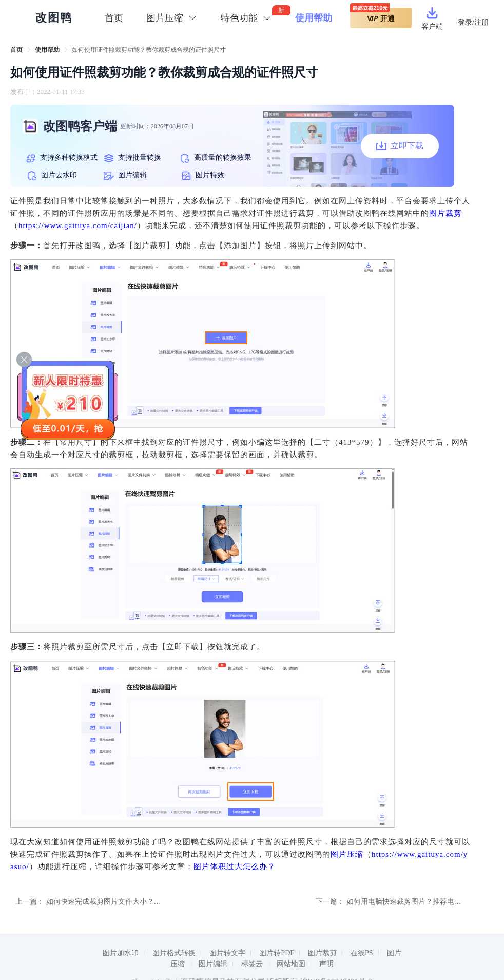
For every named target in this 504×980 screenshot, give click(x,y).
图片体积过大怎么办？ (235, 866)
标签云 (252, 964)
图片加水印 (121, 953)
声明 (326, 964)
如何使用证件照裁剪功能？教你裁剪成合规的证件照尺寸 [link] (149, 50)
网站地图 (291, 964)
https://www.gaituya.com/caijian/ (78, 225)
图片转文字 (227, 953)
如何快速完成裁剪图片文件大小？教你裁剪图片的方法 (132, 902)
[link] (16, 50)
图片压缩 (347, 854)
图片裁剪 (445, 213)
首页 (114, 18)
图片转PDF (277, 953)
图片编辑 (213, 964)
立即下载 (400, 146)
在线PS (362, 953)
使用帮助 (314, 18)
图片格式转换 (174, 953)
